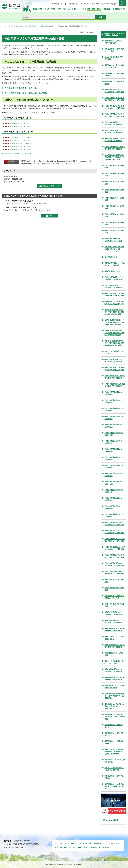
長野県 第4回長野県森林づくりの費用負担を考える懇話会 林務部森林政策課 (114, 343)
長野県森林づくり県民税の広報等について (114, 777)
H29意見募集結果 (111, 257)
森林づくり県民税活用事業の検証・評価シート (30, 100)
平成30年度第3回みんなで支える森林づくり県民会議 (115, 385)
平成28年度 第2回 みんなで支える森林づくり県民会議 (114, 91)
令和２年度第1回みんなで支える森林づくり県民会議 (115, 646)
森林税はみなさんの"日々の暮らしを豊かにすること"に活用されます (114, 706)
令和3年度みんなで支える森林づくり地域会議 (115, 687)
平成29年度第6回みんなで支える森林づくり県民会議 (115, 278)
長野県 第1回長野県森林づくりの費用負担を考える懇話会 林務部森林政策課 (114, 312)
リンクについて (71, 848)
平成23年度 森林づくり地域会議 (114, 191)
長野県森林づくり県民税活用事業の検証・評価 (114, 597)
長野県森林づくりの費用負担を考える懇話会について (114, 303)
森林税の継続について (112, 271)
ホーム (4, 26)
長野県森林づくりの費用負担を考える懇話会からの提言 (114, 786)
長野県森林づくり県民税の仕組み (114, 83)
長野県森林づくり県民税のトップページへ (17, 153)
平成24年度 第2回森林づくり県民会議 (114, 507)
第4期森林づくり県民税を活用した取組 (115, 761)
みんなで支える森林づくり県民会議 (20, 88)
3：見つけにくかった (44, 210)
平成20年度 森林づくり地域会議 (114, 166)
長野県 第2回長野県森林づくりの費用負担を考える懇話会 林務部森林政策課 (114, 322)
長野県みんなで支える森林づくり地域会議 (114, 66)
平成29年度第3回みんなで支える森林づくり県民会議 (115, 132)
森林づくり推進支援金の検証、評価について (114, 662)
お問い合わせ (105, 848)
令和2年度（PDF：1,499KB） (21, 143)
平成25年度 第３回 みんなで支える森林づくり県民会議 (115, 540)
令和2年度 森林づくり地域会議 (114, 654)
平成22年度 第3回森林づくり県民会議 (114, 458)
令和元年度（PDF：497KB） (20, 140)
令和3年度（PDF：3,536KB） (21, 146)
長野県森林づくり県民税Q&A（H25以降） (113, 42)
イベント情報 (112, 820)
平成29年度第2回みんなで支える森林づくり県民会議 (115, 123)
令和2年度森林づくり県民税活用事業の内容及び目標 (115, 630)
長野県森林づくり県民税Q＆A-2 (114, 734)
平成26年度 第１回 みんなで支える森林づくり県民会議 (115, 548)
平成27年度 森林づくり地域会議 (114, 223)
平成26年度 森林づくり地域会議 (114, 215)
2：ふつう (24, 204)
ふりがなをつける (73, 4)
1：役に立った (11, 204)
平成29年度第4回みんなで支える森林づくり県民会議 (115, 140)
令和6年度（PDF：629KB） (20, 123)
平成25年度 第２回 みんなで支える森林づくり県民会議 (115, 524)
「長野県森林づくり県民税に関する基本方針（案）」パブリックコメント (114, 249)
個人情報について (101, 843)
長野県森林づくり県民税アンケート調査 (114, 50)
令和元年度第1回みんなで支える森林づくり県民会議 (115, 613)
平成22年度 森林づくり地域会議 (114, 183)
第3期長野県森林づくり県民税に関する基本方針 (115, 264)
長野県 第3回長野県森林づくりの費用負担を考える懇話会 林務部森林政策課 (114, 333)
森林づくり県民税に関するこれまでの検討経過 (114, 769)
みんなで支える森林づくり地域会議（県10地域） (27, 93)
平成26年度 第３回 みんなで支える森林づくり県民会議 (115, 564)
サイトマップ (115, 843)
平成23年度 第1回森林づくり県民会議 (114, 467)
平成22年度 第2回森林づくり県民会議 (114, 450)
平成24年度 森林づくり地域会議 (114, 199)
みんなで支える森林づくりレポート (114, 352)
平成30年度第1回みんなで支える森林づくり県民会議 (115, 361)
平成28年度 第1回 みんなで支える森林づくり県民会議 (114, 99)
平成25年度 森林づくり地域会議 (114, 207)
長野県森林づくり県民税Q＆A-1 (114, 726)
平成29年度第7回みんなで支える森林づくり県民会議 (115, 286)
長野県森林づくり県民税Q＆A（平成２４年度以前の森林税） (115, 717)
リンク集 (59, 848)
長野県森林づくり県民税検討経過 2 (114, 75)
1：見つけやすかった (13, 210)
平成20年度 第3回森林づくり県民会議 (114, 409)
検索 (122, 4)
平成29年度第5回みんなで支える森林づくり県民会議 (115, 148)
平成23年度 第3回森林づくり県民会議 (114, 483)
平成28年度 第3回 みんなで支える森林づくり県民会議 (114, 107)
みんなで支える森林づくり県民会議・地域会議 (30, 62)
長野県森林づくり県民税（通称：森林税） (42, 26)
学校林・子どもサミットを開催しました (114, 638)
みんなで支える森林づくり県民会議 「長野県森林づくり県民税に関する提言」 (114, 157)
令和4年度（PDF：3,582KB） (21, 149)
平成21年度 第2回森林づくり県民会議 (114, 426)
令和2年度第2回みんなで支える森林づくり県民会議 (114, 670)
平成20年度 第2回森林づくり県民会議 (114, 401)
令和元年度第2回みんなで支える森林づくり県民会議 (115, 621)
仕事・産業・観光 (13, 26)
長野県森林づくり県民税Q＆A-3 (114, 742)
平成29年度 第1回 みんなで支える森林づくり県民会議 (114, 115)
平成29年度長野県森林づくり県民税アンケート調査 (114, 240)
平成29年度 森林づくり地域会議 (114, 581)
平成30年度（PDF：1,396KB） (21, 137)
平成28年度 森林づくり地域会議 (114, 232)
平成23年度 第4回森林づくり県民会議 (114, 491)
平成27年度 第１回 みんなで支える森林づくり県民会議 (115, 573)
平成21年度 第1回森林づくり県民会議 (114, 434)
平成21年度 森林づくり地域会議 (114, 174)
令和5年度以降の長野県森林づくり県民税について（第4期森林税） (115, 696)
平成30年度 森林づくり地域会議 (114, 589)
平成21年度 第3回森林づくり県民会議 (114, 418)
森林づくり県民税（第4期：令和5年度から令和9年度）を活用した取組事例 (115, 752)
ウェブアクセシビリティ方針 (82, 843)
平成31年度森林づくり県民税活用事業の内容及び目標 (114, 369)
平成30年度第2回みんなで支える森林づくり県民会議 (115, 377)
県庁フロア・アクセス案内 (88, 848)
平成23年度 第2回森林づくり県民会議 (114, 475)
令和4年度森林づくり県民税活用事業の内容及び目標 (115, 678)
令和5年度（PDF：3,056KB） (21, 126)
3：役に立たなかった (39, 204)
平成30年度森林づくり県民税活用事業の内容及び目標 (114, 295)
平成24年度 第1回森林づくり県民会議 (114, 499)
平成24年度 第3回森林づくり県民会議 (114, 515)
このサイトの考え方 (63, 843)
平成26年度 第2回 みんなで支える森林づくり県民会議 (114, 556)
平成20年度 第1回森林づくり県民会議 (114, 393)
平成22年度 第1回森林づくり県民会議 (114, 442)
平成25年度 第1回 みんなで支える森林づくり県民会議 (114, 532)
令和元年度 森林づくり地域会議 (114, 605)
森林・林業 (24, 26)
